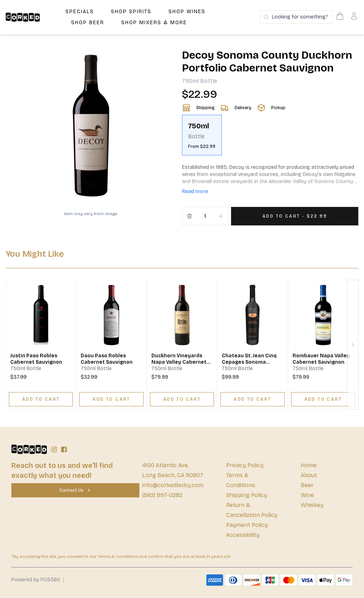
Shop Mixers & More (154, 23)
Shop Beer (88, 23)
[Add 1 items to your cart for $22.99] (295, 216)
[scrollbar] (270, 138)
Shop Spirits (131, 12)
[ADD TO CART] (41, 399)
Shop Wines (187, 12)
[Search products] (296, 17)
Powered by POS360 (36, 580)
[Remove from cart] (189, 216)
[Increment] (221, 216)
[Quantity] (205, 216)
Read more (195, 191)
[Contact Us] (75, 490)
